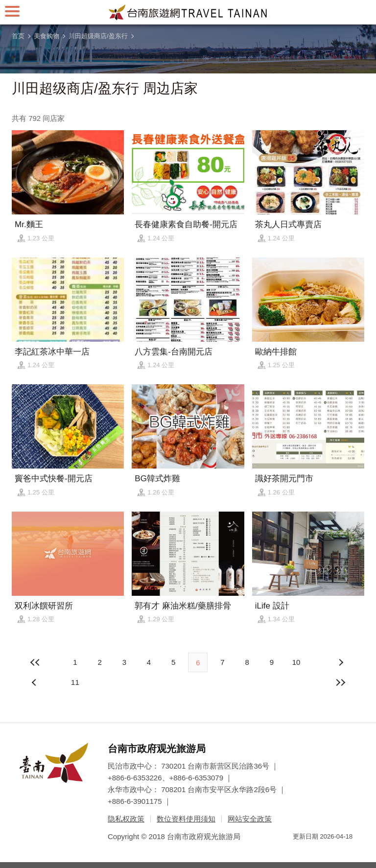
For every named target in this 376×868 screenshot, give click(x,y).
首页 (18, 36)
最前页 (35, 662)
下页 (35, 682)
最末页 (341, 682)
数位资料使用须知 (186, 819)
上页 (341, 662)
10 (296, 662)
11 (75, 682)
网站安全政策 (250, 819)
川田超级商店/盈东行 (98, 36)
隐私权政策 (126, 819)
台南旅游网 (188, 12)
